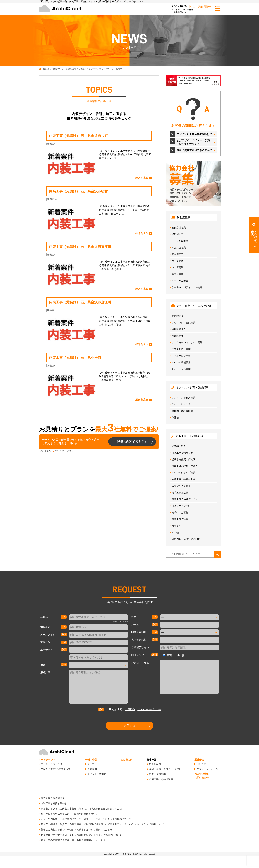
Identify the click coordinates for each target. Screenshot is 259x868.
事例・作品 (91, 760)
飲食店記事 (155, 764)
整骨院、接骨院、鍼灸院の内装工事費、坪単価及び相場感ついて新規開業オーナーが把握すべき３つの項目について (103, 824)
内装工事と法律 (180, 493)
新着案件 (52, 144)
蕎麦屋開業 (178, 254)
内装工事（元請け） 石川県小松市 (75, 358)
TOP (76, 69)
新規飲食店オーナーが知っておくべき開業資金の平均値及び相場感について (81, 835)
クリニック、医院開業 (183, 323)
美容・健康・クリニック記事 (165, 769)
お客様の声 (127, 760)
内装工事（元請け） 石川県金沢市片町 (79, 136)
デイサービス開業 (181, 404)
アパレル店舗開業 (181, 362)
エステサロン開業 (181, 349)
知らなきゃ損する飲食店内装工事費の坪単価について (69, 814)
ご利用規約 (45, 451)
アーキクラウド (47, 760)
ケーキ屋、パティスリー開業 (187, 287)
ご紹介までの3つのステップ (56, 769)
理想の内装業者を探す (132, 442)
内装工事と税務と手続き (185, 466)
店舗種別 (92, 769)
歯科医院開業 (179, 329)
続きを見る (142, 178)
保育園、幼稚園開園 (182, 411)
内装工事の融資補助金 (183, 479)
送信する (130, 726)
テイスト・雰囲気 (97, 774)
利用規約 (130, 709)
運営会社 (199, 760)
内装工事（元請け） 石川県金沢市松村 (79, 191)
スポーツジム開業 (181, 369)
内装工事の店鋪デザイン (185, 499)
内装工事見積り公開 (182, 453)
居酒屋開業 (178, 234)
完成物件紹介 (179, 446)
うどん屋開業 (179, 248)
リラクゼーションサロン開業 (187, 342)
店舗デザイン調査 (181, 486)
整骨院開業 (178, 336)
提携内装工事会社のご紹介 (186, 539)
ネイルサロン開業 (181, 356)
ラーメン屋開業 (180, 241)
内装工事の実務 (180, 519)
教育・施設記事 (157, 774)
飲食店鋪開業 (179, 228)
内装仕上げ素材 (180, 512)
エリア (91, 764)
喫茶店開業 (178, 274)
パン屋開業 (178, 267)
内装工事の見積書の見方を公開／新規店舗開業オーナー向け (73, 840)
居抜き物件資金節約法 (183, 459)
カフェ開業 (178, 261)
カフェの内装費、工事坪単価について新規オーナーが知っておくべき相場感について (86, 819)
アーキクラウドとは (52, 764)
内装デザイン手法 (181, 506)
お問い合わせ (202, 778)
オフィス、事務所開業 (183, 398)
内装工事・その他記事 (161, 779)
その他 (175, 532)
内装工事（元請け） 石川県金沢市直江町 (80, 247)
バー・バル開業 (180, 281)
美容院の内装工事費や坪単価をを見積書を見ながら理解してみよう (77, 830)
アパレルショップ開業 (183, 473)
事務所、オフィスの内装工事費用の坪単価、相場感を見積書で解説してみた (81, 809)
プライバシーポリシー (65, 451)
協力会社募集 (202, 774)
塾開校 (175, 417)
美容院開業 (178, 316)
